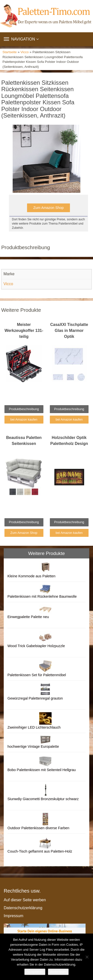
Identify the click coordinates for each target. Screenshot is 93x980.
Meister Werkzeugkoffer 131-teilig (24, 331)
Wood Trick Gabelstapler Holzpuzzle (36, 646)
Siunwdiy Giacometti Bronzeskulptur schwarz (43, 799)
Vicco (25, 52)
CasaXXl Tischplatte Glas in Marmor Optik (69, 331)
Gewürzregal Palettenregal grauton (35, 698)
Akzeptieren (35, 972)
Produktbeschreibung (24, 409)
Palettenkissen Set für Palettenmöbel (37, 675)
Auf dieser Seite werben (25, 900)
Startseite (10, 52)
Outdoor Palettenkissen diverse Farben (38, 828)
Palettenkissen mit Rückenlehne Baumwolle (42, 596)
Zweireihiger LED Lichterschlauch (34, 727)
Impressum (14, 916)
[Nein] (87, 957)
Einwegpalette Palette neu (28, 617)
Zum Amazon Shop (48, 208)
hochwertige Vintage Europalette (33, 746)
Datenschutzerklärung (23, 908)
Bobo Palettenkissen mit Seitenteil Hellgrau (42, 770)
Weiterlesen (58, 972)
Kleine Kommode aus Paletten (31, 576)
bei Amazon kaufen (24, 419)
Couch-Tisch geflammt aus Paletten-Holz (40, 851)
